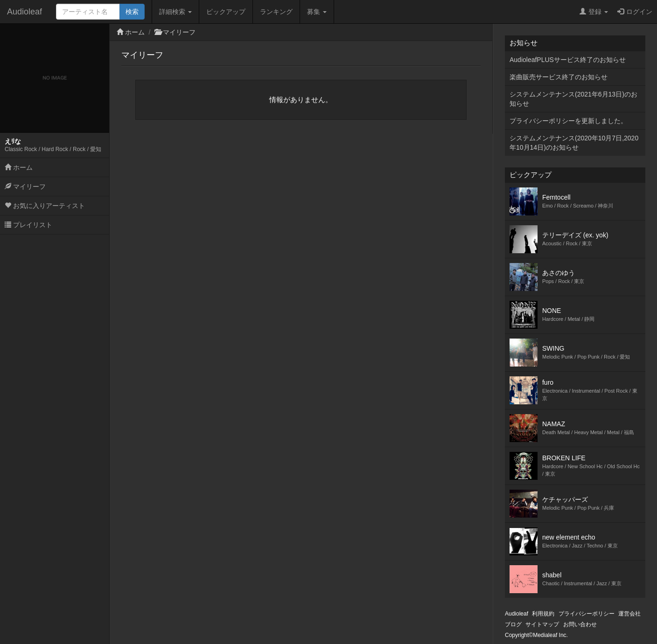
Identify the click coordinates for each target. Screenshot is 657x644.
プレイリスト (28, 225)
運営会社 (629, 614)
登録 (594, 12)
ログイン (635, 12)
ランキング (276, 12)
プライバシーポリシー (587, 614)
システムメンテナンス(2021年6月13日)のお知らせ (573, 99)
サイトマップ (542, 624)
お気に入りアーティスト (45, 206)
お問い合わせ (580, 624)
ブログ (513, 624)
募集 (317, 12)
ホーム (19, 167)
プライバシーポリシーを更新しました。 (568, 121)
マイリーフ (25, 187)
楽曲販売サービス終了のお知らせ (559, 77)
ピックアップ (226, 12)
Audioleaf (24, 12)
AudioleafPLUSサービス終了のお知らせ (568, 60)
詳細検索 (175, 12)
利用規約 (543, 614)
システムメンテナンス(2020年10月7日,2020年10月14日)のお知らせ (574, 143)
